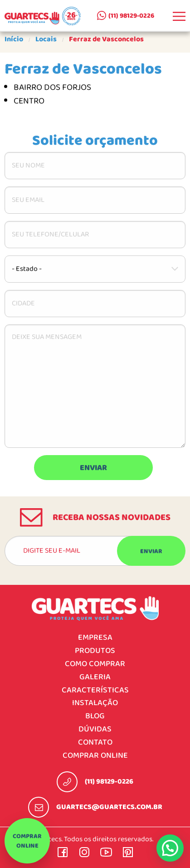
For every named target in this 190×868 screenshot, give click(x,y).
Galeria (95, 677)
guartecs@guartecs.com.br (109, 807)
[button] (170, 848)
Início (14, 39)
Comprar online (27, 841)
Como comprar (95, 664)
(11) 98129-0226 (131, 16)
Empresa (95, 638)
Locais (46, 39)
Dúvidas (95, 729)
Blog (95, 716)
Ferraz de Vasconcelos (106, 39)
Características (95, 690)
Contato (95, 743)
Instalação (95, 703)
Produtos (95, 651)
